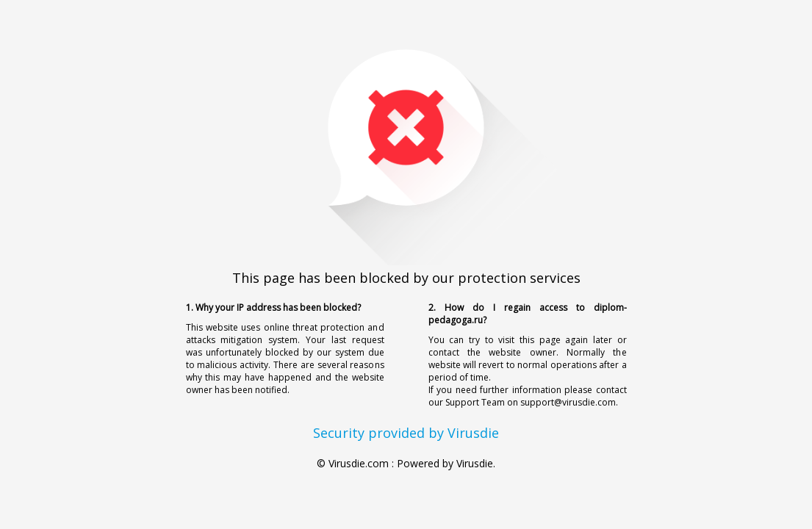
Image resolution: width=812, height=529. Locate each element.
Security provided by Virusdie (406, 433)
